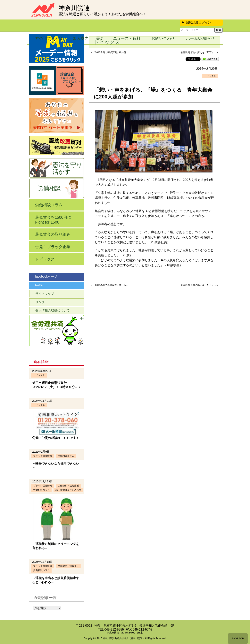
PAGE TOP (238, 639)
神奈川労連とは (49, 38)
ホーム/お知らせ (200, 38)
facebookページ (46, 276)
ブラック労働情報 (43, 456)
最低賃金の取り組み (53, 234)
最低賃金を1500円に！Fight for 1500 (55, 220)
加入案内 (81, 38)
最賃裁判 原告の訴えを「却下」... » (199, 52)
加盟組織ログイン (196, 23)
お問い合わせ (163, 38)
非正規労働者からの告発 (68, 490)
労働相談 (49, 188)
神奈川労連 (74, 8)
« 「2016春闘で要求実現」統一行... (109, 52)
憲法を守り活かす (67, 168)
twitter (39, 285)
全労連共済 (82, 319)
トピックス (210, 76)
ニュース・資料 (127, 38)
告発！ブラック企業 (53, 247)
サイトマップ (45, 294)
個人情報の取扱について (53, 310)
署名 (100, 38)
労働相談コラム (49, 205)
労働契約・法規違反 (68, 486)
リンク (40, 302)
